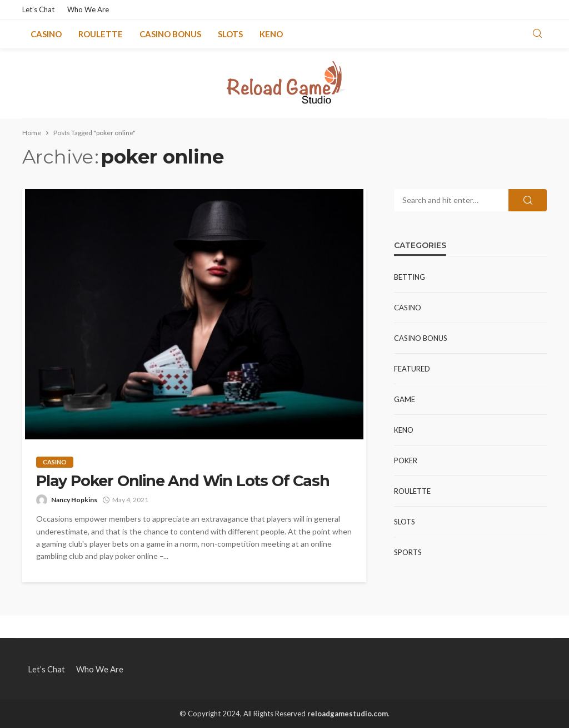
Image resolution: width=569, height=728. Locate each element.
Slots (230, 34)
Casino (46, 34)
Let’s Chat (38, 9)
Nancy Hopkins (74, 500)
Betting (410, 277)
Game (405, 399)
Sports (408, 552)
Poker (406, 460)
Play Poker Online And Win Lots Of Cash (183, 481)
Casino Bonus (170, 34)
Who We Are (88, 9)
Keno (271, 34)
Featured (412, 369)
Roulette (101, 34)
